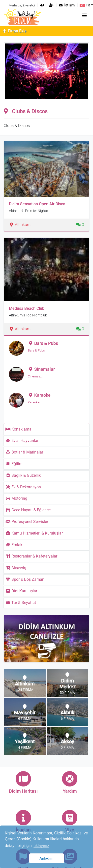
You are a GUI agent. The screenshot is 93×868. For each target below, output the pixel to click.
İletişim (67, 5)
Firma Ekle (14, 31)
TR (85, 5)
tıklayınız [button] (41, 846)
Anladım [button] (46, 858)
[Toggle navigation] (85, 16)
